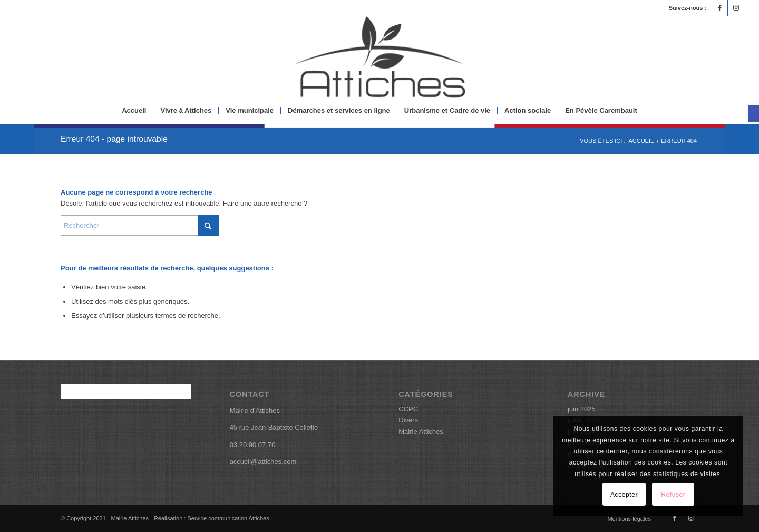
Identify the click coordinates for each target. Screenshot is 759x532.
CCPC (408, 409)
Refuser (673, 495)
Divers (408, 420)
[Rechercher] (140, 225)
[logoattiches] (379, 57)
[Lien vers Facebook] (720, 8)
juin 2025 (582, 409)
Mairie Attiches (421, 432)
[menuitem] (134, 111)
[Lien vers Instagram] (736, 8)
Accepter (624, 495)
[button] (754, 114)
